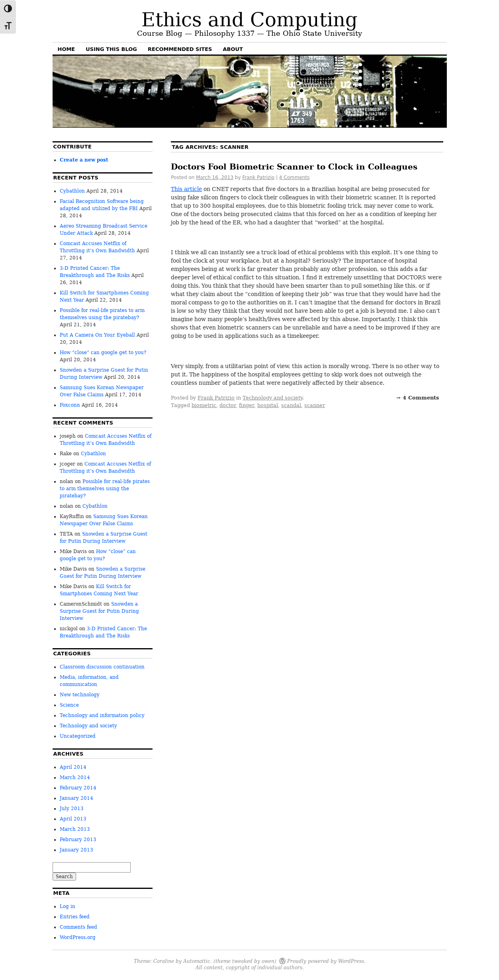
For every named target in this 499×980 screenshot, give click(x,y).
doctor (228, 405)
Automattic (197, 961)
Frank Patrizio (258, 177)
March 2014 (75, 777)
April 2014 (73, 767)
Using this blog (111, 49)
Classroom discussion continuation (102, 667)
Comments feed (78, 927)
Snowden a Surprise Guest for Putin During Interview (99, 611)
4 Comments (295, 177)
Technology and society (272, 398)
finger (247, 405)
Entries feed (75, 917)
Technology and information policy (102, 715)
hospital (268, 405)
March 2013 (75, 829)
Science (69, 705)
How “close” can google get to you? (103, 353)
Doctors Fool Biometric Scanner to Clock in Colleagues (294, 167)
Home (67, 49)
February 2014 (78, 788)
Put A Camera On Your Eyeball (97, 335)
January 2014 (76, 798)
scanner (315, 405)
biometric (204, 405)
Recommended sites (180, 49)
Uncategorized (78, 736)
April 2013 (73, 819)
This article (186, 189)
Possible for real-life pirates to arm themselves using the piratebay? (105, 489)
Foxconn (70, 405)
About (233, 49)
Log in (68, 906)
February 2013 (78, 840)
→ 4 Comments (418, 398)
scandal (291, 405)
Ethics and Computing (249, 19)
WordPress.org (78, 937)
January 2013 (76, 850)
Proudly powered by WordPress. (326, 961)
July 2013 (72, 809)
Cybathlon (72, 191)
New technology (80, 695)
